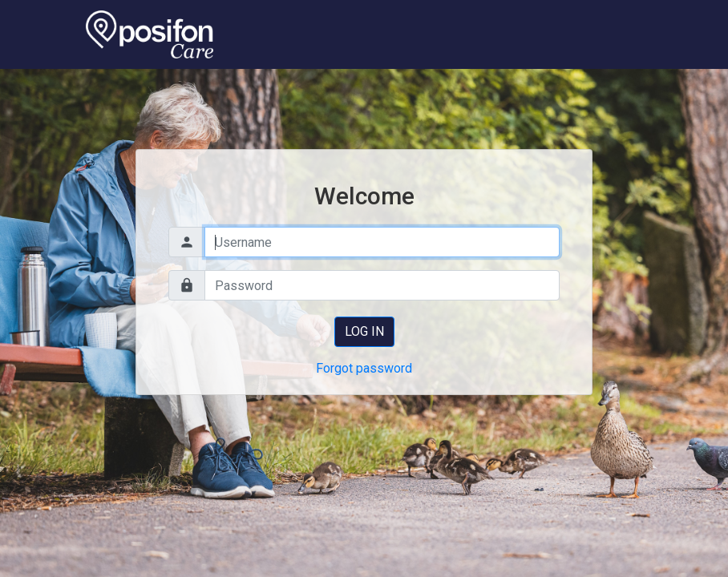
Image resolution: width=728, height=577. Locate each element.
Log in (364, 331)
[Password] (382, 285)
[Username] (382, 242)
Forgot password (364, 368)
